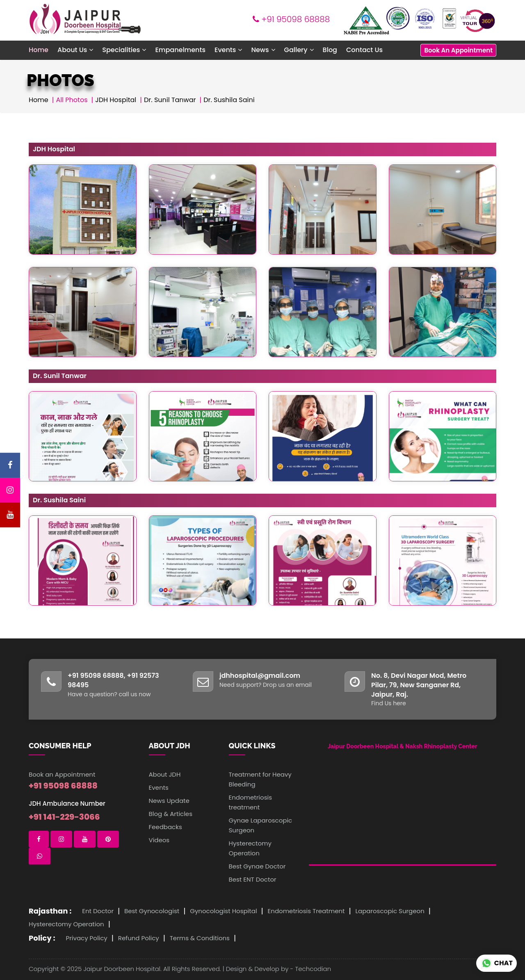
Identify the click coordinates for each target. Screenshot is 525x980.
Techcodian (313, 969)
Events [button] (228, 50)
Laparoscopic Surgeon (390, 911)
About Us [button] (75, 50)
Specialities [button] (124, 50)
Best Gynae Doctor (257, 866)
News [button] (263, 50)
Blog (330, 50)
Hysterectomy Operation (66, 924)
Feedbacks (165, 827)
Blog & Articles (171, 814)
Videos (159, 840)
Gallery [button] (299, 50)
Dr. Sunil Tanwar (170, 100)
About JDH (165, 774)
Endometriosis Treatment (306, 911)
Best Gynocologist (152, 911)
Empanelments (180, 50)
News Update (169, 801)
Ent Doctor (98, 911)
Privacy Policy (87, 938)
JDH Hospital (116, 100)
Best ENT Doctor (253, 879)
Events (159, 787)
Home (39, 50)
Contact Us (364, 50)
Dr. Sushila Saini (229, 100)
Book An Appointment (458, 50)
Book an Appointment (62, 774)
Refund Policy (139, 938)
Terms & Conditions (200, 938)
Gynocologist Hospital (223, 911)
